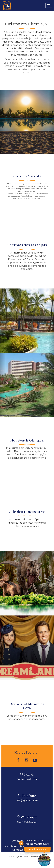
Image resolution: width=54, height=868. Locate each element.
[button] (3, 122)
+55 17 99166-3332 (27, 822)
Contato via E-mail (27, 779)
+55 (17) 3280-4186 (27, 801)
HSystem (19, 857)
